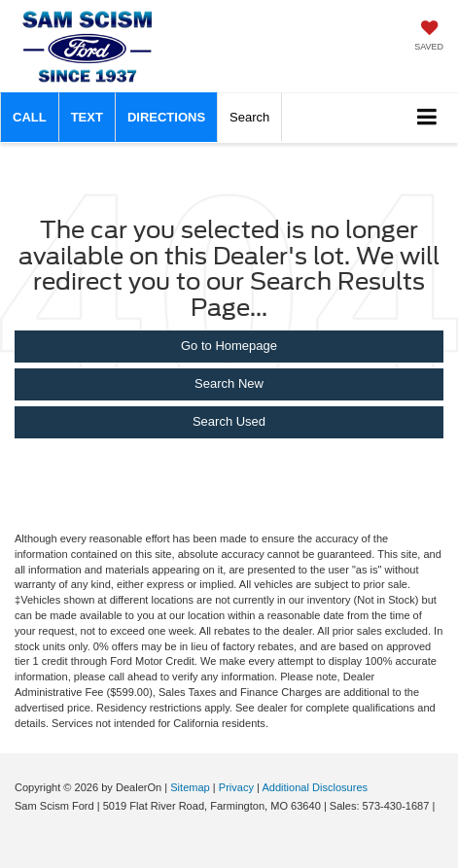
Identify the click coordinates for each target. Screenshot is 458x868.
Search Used (229, 421)
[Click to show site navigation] (427, 118)
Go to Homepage (229, 346)
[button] (30, 117)
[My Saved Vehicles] (429, 37)
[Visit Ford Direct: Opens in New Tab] (17, 823)
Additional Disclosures (315, 787)
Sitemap (190, 787)
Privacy (236, 787)
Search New (229, 383)
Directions (166, 117)
